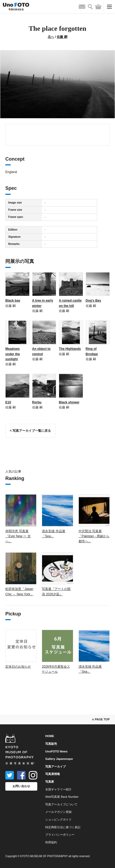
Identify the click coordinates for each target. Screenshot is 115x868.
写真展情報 (53, 774)
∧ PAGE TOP (101, 719)
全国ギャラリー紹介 (58, 789)
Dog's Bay (93, 301)
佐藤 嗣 (62, 37)
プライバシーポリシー (60, 835)
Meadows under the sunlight (13, 354)
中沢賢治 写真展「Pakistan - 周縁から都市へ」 (94, 536)
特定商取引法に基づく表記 (63, 827)
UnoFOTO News (56, 751)
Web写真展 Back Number (62, 797)
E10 (8, 402)
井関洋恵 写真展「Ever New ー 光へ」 (18, 536)
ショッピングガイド (58, 819)
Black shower (69, 402)
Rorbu (37, 402)
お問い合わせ (21, 786)
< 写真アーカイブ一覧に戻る (30, 431)
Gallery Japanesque (59, 759)
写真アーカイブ (56, 766)
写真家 (50, 782)
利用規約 (51, 842)
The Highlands (70, 349)
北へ (51, 37)
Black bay (13, 301)
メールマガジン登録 (58, 812)
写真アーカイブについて (61, 804)
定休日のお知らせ (18, 667)
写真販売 (51, 744)
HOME (50, 736)
